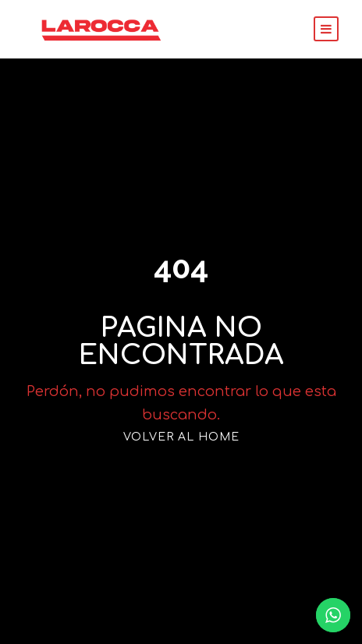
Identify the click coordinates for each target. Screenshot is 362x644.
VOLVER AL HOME (181, 425)
